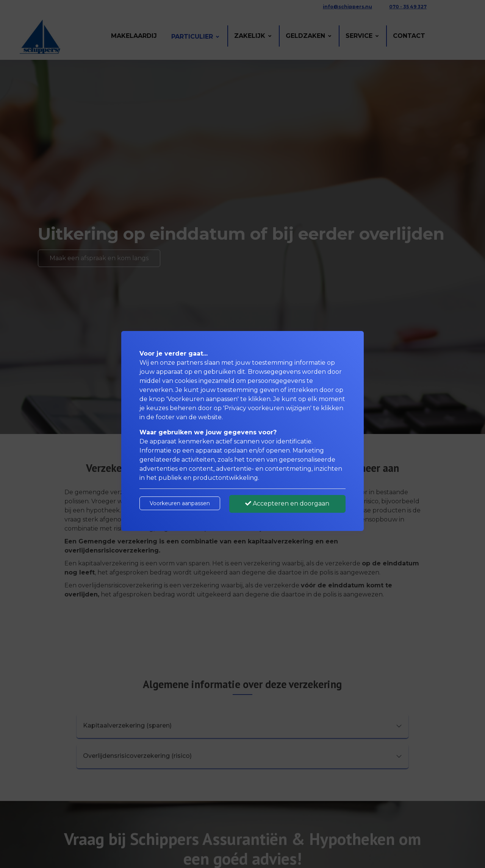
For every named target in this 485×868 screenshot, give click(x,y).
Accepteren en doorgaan (287, 503)
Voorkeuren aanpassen (180, 503)
